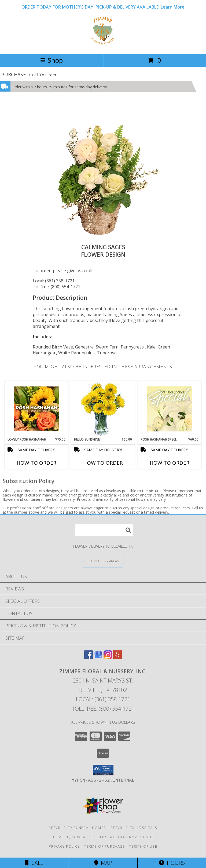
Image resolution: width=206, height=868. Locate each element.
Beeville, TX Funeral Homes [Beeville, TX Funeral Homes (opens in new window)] (77, 828)
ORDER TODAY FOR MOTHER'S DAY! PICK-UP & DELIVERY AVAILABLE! (103, 7)
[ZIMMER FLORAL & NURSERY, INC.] (103, 46)
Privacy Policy (64, 846)
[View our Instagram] (108, 657)
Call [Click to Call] (34, 863)
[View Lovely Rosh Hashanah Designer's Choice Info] (37, 409)
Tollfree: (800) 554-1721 (56, 287)
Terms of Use (143, 846)
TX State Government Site (127, 837)
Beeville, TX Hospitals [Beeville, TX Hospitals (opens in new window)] (134, 828)
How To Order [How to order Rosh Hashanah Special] (170, 463)
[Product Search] (104, 530)
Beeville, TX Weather (73, 837)
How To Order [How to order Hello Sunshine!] (103, 463)
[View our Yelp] (117, 657)
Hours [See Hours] (172, 863)
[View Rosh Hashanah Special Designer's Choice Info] (170, 409)
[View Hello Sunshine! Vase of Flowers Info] (103, 409)
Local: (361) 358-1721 (54, 281)
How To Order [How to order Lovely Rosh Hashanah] (36, 463)
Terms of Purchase (104, 846)
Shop (51, 60)
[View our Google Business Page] (98, 657)
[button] (103, 770)
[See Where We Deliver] (103, 561)
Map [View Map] (103, 863)
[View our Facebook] (89, 657)
